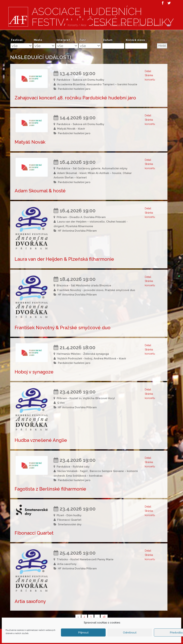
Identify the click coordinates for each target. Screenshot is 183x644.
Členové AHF (120, 25)
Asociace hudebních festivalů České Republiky (62, 640)
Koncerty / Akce (77, 25)
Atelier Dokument (135, 640)
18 (104, 617)
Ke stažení (141, 25)
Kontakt (158, 25)
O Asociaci (99, 25)
